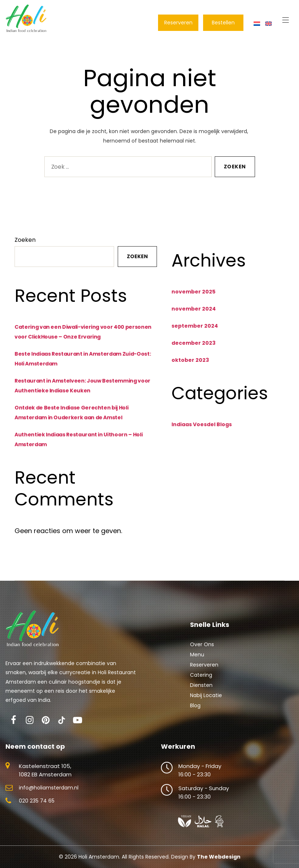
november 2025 (193, 296)
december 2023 (193, 348)
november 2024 (194, 313)
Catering (201, 680)
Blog (195, 710)
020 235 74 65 (37, 805)
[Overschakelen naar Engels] (268, 23)
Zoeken (25, 245)
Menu (197, 659)
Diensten (201, 690)
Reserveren (204, 669)
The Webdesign (219, 861)
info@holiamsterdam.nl (49, 792)
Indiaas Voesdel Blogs (202, 429)
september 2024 (195, 331)
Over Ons (202, 649)
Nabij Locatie (206, 700)
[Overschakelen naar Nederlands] (257, 23)
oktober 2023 (190, 365)
